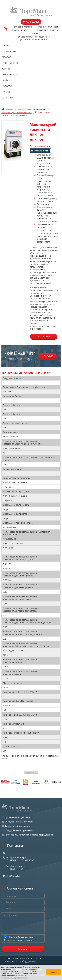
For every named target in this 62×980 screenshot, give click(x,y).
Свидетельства (10, 74)
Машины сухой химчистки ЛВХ (17, 112)
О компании (9, 51)
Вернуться (31, 772)
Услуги (6, 69)
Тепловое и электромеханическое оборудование (29, 835)
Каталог (6, 57)
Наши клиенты (10, 63)
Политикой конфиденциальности (18, 940)
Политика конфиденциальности (14, 978)
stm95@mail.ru (13, 876)
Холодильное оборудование (19, 830)
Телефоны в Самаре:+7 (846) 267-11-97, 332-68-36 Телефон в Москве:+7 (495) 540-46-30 (20, 863)
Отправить (23, 949)
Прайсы (6, 80)
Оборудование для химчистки (32, 109)
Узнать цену (44, 337)
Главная (6, 45)
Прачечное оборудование (18, 817)
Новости (7, 86)
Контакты (7, 98)
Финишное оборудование (18, 826)
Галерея (6, 92)
